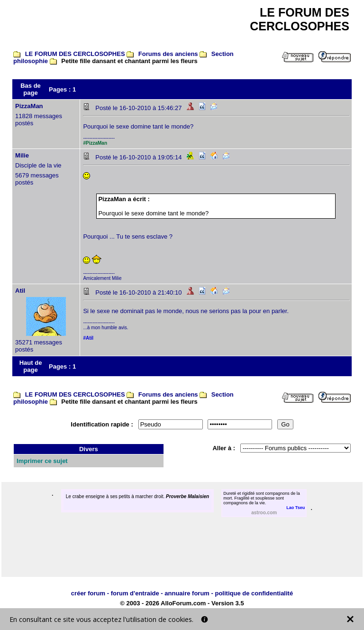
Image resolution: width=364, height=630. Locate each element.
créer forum (88, 593)
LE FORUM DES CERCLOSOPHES (75, 54)
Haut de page (31, 366)
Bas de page (31, 89)
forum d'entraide (135, 593)
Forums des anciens (168, 54)
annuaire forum (187, 593)
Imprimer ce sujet (42, 461)
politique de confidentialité (254, 593)
